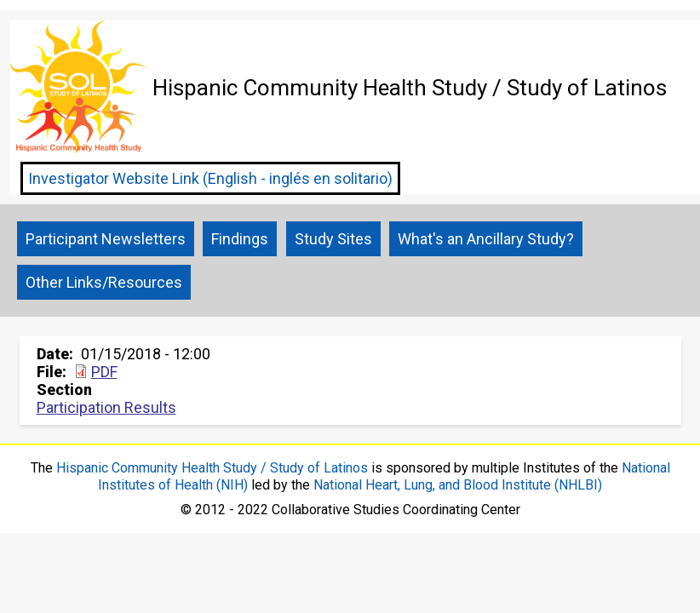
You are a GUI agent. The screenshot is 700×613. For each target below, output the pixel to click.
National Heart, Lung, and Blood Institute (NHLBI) (458, 485)
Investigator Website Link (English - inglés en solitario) (210, 178)
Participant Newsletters (106, 239)
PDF (104, 372)
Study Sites (333, 239)
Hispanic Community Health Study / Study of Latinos (212, 468)
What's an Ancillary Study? (486, 239)
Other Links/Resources (104, 282)
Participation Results (106, 407)
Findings (240, 239)
